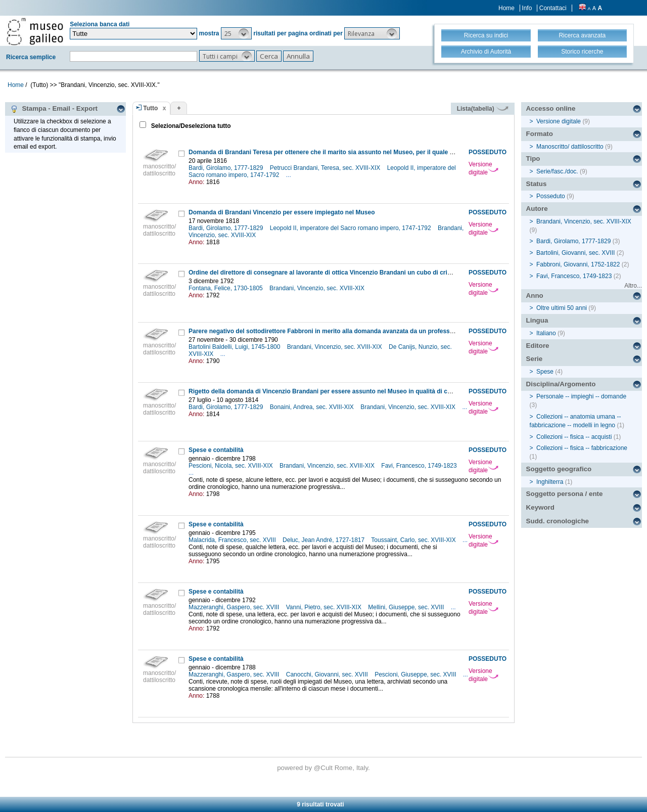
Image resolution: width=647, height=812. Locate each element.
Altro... (633, 286)
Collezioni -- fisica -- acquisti (574, 437)
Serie (535, 359)
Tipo (533, 159)
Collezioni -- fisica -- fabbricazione (582, 448)
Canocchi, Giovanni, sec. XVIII (328, 674)
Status (537, 184)
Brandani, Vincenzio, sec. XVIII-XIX (318, 288)
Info (527, 8)
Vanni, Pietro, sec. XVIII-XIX (325, 607)
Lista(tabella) (483, 109)
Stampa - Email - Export (54, 109)
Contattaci (553, 8)
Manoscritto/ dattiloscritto (570, 147)
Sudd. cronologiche (558, 521)
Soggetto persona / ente (565, 494)
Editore (538, 346)
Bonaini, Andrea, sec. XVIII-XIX (313, 407)
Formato (540, 134)
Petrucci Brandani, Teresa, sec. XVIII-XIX (326, 168)
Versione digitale (483, 168)
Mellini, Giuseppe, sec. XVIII (407, 607)
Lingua (537, 320)
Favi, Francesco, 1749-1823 (420, 466)
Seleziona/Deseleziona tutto (190, 126)
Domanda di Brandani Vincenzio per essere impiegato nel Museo (282, 212)
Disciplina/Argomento (561, 384)
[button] (236, 33)
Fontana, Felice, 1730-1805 (226, 288)
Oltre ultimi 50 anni (562, 308)
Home (506, 8)
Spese (545, 372)
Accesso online (551, 108)
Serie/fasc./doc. (557, 171)
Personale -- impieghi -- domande (581, 396)
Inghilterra (550, 482)
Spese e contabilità (216, 450)
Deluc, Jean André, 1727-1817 (324, 540)
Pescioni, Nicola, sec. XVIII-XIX (232, 466)
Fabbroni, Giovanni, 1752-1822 (578, 264)
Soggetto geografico (559, 469)
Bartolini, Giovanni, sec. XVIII (575, 253)
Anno (535, 296)
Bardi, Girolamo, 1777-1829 (227, 168)
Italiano (546, 333)
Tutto (150, 108)
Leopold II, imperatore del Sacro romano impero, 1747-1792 (351, 228)
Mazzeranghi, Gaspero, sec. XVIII (235, 607)
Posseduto (551, 196)
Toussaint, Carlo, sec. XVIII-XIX (414, 540)
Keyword (540, 507)
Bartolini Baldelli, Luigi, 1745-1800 (235, 347)
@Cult (324, 768)
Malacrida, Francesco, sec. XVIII (233, 540)
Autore (537, 209)
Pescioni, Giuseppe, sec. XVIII (416, 674)
